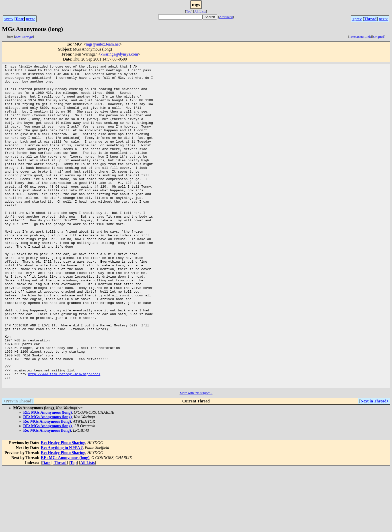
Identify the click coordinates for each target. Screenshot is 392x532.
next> (31, 19)
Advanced (226, 17)
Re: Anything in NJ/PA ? (62, 512)
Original (378, 37)
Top (189, 11)
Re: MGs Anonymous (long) (47, 486)
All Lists (200, 11)
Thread (370, 19)
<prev (9, 19)
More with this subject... (196, 457)
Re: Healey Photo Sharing (63, 507)
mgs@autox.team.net (103, 44)
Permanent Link (360, 37)
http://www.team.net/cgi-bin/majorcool (64, 436)
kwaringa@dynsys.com (119, 54)
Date (20, 19)
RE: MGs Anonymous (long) (47, 477)
